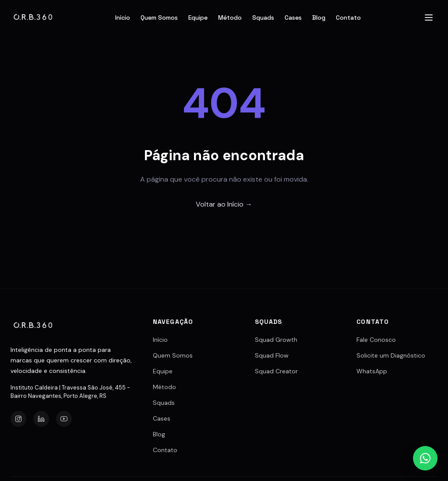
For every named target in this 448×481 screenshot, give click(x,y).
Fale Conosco (376, 340)
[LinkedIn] (41, 419)
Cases (293, 18)
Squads (263, 18)
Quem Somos (159, 18)
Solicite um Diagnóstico (391, 355)
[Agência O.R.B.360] (33, 18)
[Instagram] (18, 419)
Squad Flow (272, 355)
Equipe (198, 18)
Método (230, 18)
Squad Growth (276, 340)
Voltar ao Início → (224, 204)
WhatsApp (372, 371)
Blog (319, 18)
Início (123, 18)
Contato (348, 18)
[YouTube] (64, 419)
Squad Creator (276, 371)
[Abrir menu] (429, 18)
